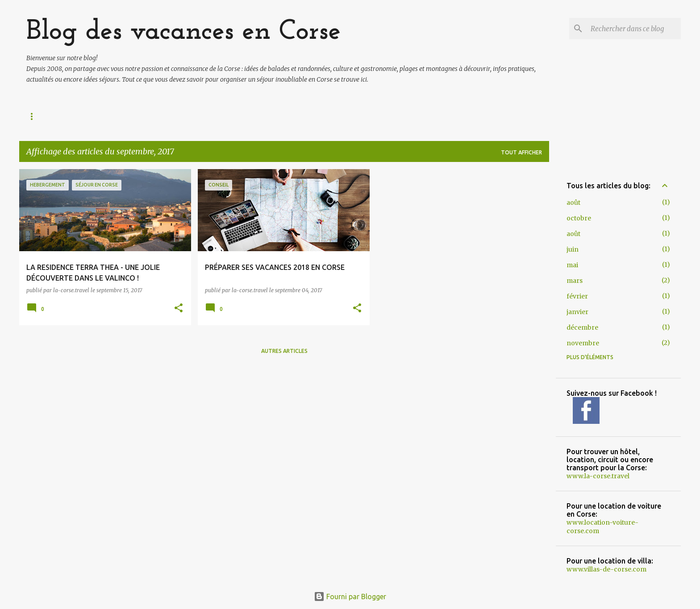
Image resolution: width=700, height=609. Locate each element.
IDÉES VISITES (95, 116)
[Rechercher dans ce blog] (634, 29)
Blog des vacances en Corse (184, 32)
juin (573, 249)
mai (572, 265)
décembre (582, 327)
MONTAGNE (200, 116)
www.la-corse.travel (598, 476)
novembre (583, 343)
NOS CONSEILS (444, 116)
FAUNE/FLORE (261, 116)
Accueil (40, 116)
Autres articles (284, 351)
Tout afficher (521, 152)
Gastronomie (327, 116)
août (573, 203)
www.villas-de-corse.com (606, 569)
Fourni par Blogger (350, 597)
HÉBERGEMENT (511, 116)
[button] (179, 309)
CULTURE (385, 116)
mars (575, 281)
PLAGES (149, 116)
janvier (577, 312)
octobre (579, 218)
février (577, 296)
